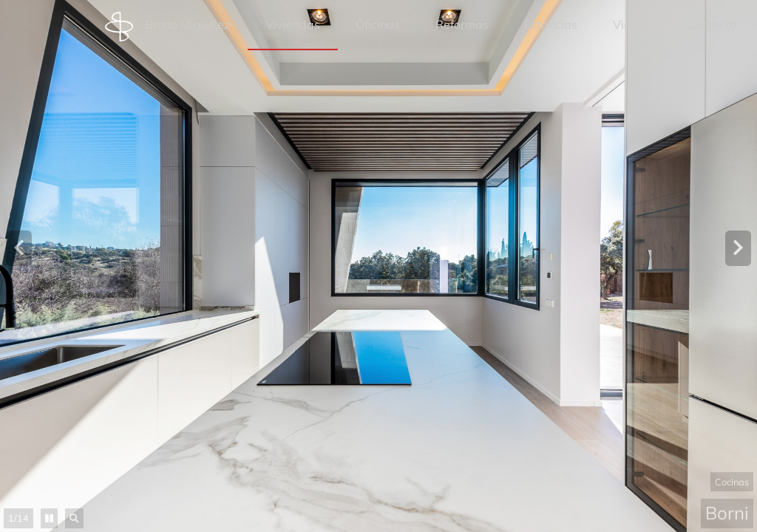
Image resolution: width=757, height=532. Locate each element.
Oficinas (378, 24)
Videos (632, 24)
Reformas (462, 24)
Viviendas (293, 24)
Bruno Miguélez (167, 27)
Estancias (551, 24)
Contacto (711, 24)
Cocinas (732, 482)
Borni (727, 513)
